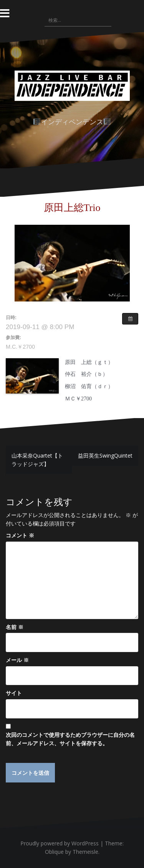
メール (17, 660)
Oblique (54, 852)
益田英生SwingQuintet (105, 455)
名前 (15, 627)
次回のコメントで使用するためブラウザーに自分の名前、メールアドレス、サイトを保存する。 (70, 739)
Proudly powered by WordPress (60, 843)
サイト (14, 693)
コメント (20, 535)
